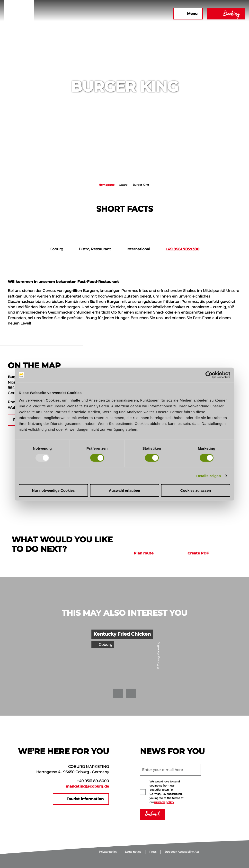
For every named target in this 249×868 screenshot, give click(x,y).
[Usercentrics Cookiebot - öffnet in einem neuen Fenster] (209, 375)
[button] (117, 14)
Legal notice (133, 852)
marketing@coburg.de (87, 786)
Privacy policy (108, 852)
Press (153, 852)
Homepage (107, 185)
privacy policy (164, 802)
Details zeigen (209, 476)
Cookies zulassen (196, 490)
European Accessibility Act (182, 852)
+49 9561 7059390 (182, 249)
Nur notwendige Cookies (53, 490)
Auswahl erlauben (124, 490)
